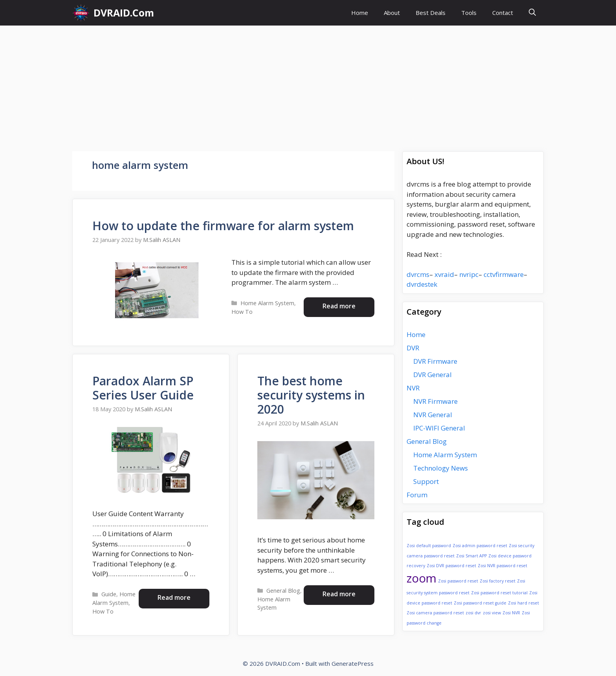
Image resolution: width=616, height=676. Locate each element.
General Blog (283, 591)
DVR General (433, 375)
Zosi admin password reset (480, 546)
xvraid (444, 274)
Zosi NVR (511, 613)
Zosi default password (429, 546)
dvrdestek (422, 284)
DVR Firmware (435, 361)
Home (360, 13)
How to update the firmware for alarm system (223, 226)
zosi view (492, 613)
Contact (503, 13)
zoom (422, 578)
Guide (109, 594)
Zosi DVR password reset (451, 566)
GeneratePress (353, 663)
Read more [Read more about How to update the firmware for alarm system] (339, 306)
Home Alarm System (267, 303)
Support (426, 481)
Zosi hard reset (523, 603)
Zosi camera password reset (435, 613)
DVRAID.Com (124, 13)
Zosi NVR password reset (502, 566)
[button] (532, 13)
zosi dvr (473, 613)
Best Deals (431, 13)
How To (242, 312)
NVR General (433, 415)
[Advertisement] (308, 84)
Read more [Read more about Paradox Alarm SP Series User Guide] (174, 597)
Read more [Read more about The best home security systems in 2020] (339, 594)
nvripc (469, 274)
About (392, 13)
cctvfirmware (504, 274)
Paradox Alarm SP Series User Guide (143, 388)
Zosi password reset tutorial (499, 593)
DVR (413, 348)
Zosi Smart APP (471, 556)
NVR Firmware (435, 401)
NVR (413, 388)
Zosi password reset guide (480, 603)
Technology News (441, 468)
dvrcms (418, 274)
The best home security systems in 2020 (311, 395)
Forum (417, 495)
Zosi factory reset (498, 581)
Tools (469, 13)
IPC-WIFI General (439, 428)
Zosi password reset (458, 581)
